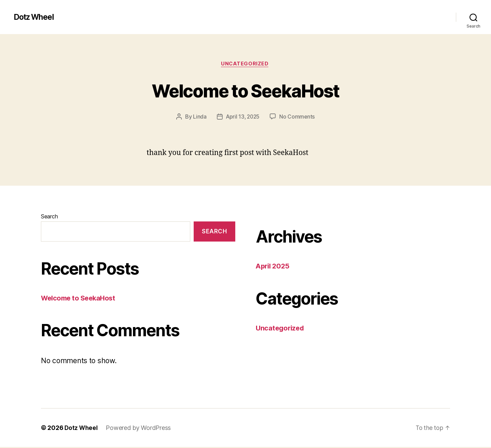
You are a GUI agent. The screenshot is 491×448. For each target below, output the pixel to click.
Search (49, 217)
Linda (199, 118)
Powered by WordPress (139, 429)
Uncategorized (245, 64)
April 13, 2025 (242, 118)
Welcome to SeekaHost (246, 90)
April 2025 (274, 267)
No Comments (298, 118)
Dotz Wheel (35, 17)
